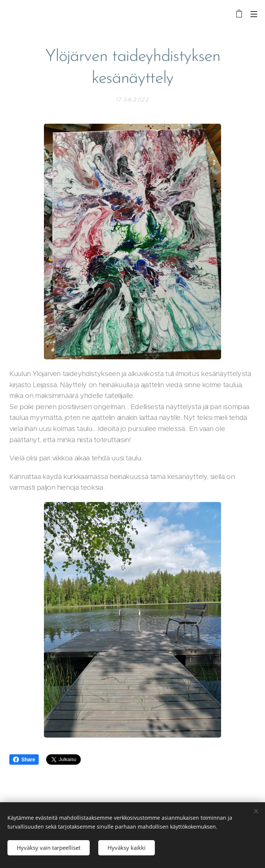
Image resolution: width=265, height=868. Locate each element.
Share (24, 759)
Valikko (254, 14)
